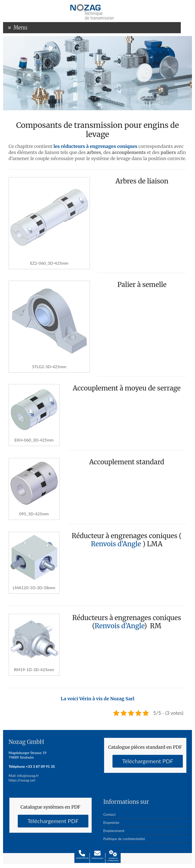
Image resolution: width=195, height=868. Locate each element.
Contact (110, 814)
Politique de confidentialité (124, 839)
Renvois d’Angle (116, 544)
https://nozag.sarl (22, 780)
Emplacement (114, 831)
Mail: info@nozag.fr (24, 776)
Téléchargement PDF (148, 761)
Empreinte (111, 822)
